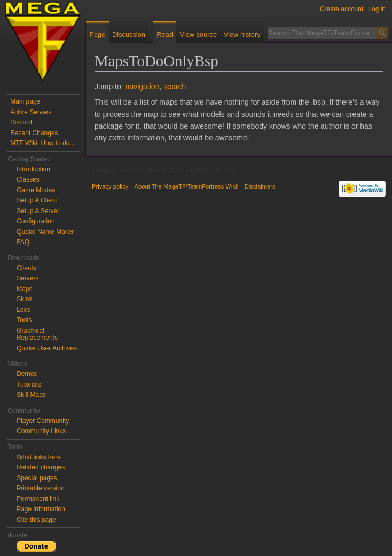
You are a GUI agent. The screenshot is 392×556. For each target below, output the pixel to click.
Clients (26, 268)
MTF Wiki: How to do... (42, 143)
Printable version (40, 488)
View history (242, 34)
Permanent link (38, 499)
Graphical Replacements (37, 334)
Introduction (33, 169)
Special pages (37, 478)
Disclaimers (260, 186)
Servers (28, 278)
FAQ (23, 242)
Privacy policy (110, 186)
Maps (24, 289)
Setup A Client (37, 200)
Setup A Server (38, 211)
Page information (41, 509)
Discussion (129, 34)
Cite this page (36, 520)
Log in (377, 9)
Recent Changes (34, 133)
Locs (23, 310)
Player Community (43, 421)
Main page (25, 101)
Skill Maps (31, 395)
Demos (27, 374)
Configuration (36, 221)
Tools (24, 320)
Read (165, 34)
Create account (342, 9)
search (175, 87)
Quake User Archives (47, 348)
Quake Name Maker (45, 232)
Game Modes (36, 190)
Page (97, 34)
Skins (24, 299)
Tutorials (29, 385)
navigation (143, 87)
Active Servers (31, 112)
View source (198, 34)
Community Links (41, 431)
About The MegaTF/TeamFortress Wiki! (187, 186)
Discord (21, 122)
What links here (39, 457)
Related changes (41, 467)
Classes (28, 179)
